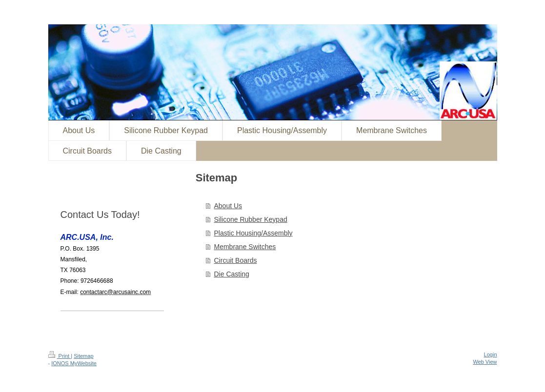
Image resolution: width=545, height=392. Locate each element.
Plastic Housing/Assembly (253, 233)
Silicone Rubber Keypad (251, 219)
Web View (485, 362)
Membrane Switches (245, 247)
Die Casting (232, 274)
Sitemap (83, 356)
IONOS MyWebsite (74, 363)
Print (60, 356)
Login (491, 354)
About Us (228, 206)
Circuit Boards (236, 260)
